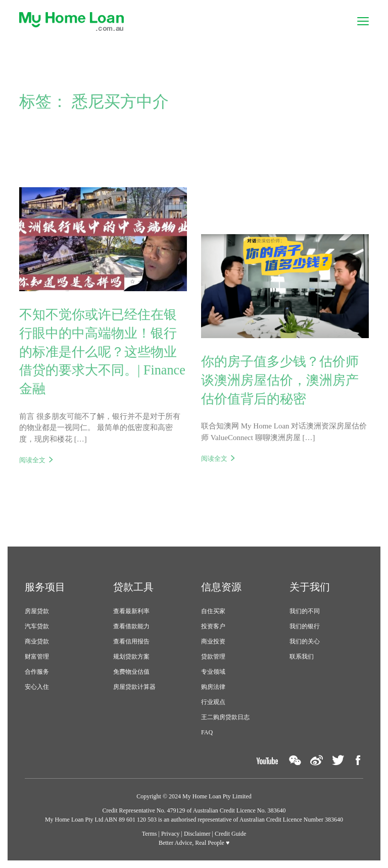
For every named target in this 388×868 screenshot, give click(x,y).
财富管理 (37, 657)
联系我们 (302, 657)
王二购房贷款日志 (225, 717)
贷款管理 (213, 657)
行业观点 (213, 702)
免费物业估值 (131, 672)
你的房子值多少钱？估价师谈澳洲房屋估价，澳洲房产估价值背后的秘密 (280, 380)
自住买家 (213, 611)
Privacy (171, 834)
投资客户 (213, 626)
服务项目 (45, 587)
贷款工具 (133, 587)
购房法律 (213, 687)
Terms (150, 834)
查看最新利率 (131, 611)
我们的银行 (305, 626)
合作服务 (37, 672)
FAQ (207, 732)
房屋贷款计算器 (134, 687)
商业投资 (213, 641)
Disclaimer (197, 834)
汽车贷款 (37, 626)
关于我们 (310, 587)
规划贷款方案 (131, 657)
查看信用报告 (131, 641)
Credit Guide (230, 834)
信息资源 (221, 587)
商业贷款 (37, 641)
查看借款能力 (131, 626)
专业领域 (213, 672)
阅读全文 (32, 460)
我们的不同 (305, 611)
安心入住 (37, 687)
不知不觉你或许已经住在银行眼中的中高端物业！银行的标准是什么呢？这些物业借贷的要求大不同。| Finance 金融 (102, 352)
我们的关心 (305, 641)
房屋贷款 (37, 611)
